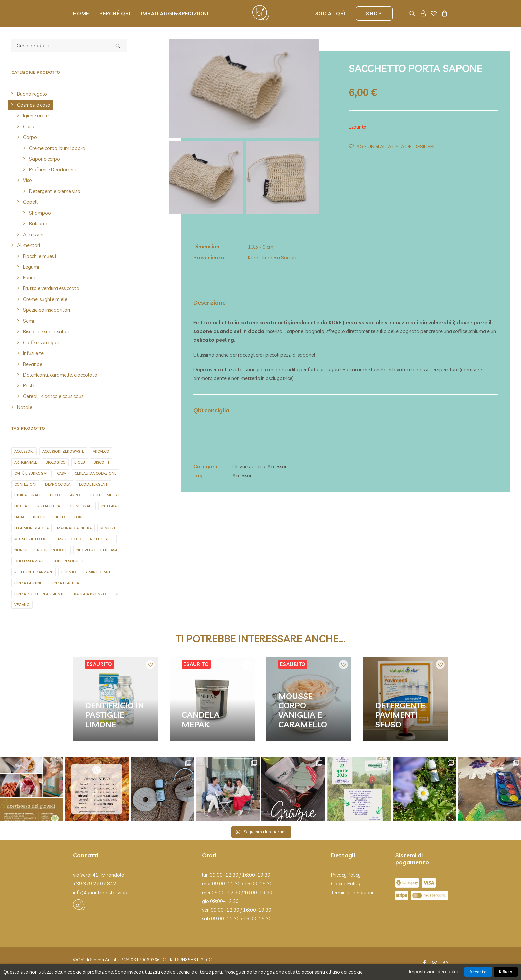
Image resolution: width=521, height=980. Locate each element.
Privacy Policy (346, 875)
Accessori (278, 466)
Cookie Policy (346, 883)
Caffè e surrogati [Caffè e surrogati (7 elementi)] (31, 473)
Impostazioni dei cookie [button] (434, 972)
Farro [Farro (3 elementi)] (74, 495)
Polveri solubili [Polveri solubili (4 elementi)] (68, 561)
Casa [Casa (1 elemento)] (62, 473)
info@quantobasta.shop (100, 892)
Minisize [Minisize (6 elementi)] (108, 528)
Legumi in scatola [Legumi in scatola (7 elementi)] (31, 528)
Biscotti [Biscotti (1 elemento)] (101, 462)
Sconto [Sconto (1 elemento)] (69, 572)
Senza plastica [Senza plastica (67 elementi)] (65, 583)
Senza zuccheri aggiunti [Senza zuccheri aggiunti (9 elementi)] (39, 594)
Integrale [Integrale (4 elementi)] (111, 506)
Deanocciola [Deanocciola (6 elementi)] (58, 484)
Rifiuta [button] (506, 972)
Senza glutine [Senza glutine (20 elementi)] (28, 583)
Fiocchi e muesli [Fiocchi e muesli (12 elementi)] (104, 495)
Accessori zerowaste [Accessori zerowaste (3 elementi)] (63, 451)
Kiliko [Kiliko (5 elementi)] (59, 517)
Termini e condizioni (352, 892)
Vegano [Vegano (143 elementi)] (22, 605)
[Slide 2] (282, 177)
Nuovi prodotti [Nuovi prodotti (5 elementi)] (52, 550)
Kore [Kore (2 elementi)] (79, 517)
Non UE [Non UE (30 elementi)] (21, 550)
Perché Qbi (115, 13)
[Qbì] (260, 13)
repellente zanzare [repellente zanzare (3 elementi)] (34, 572)
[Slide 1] (206, 177)
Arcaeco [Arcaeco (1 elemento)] (101, 451)
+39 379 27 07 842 (95, 883)
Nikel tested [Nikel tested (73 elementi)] (102, 539)
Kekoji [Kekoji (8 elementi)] (39, 517)
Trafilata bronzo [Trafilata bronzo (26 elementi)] (89, 594)
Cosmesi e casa (249, 466)
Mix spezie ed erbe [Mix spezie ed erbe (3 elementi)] (32, 539)
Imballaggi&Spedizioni (175, 13)
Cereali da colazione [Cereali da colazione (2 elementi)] (96, 473)
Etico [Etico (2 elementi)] (55, 495)
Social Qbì (330, 13)
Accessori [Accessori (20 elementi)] (24, 451)
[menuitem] (83, 13)
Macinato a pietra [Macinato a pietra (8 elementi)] (74, 528)
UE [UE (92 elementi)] (117, 594)
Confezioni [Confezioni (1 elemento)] (25, 484)
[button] (414, 13)
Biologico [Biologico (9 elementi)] (56, 462)
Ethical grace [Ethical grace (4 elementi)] (28, 495)
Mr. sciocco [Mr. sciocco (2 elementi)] (70, 539)
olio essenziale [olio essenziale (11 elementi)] (29, 561)
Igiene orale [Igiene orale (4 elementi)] (81, 506)
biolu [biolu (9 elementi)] (80, 462)
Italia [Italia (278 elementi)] (19, 517)
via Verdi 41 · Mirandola (99, 875)
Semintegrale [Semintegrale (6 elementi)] (98, 572)
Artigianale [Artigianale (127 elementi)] (26, 462)
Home (81, 13)
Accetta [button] (478, 972)
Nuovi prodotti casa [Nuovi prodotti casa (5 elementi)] (97, 550)
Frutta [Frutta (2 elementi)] (21, 506)
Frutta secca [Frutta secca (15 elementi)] (48, 506)
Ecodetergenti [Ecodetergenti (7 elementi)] (94, 484)
